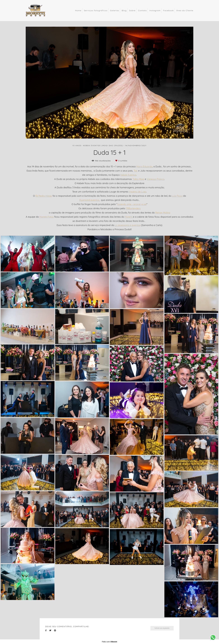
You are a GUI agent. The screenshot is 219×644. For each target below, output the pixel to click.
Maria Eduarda (144, 167)
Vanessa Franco (156, 179)
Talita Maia (138, 179)
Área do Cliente (185, 10)
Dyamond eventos (89, 200)
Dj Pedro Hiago (44, 196)
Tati (136, 171)
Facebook (168, 10)
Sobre (132, 10)
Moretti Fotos (47, 217)
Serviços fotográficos (96, 10)
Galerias (115, 10)
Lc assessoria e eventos (127, 225)
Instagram (155, 10)
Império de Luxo (138, 192)
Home (78, 10)
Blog (124, 10)
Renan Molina (163, 213)
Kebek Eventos (128, 175)
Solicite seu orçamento (162, 628)
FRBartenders (133, 208)
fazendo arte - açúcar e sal (132, 204)
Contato (143, 10)
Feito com (109, 642)
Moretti (129, 217)
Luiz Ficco (177, 196)
